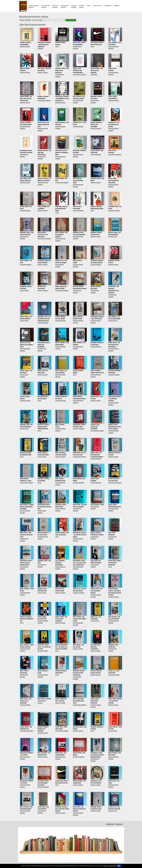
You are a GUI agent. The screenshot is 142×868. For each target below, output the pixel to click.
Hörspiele (117, 6)
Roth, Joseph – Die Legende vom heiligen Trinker (80, 619)
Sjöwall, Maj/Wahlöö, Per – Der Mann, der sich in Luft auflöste (62, 647)
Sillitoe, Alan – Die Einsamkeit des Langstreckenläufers (97, 455)
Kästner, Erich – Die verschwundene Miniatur (97, 591)
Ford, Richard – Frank (97, 504)
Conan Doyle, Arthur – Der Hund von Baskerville (115, 563)
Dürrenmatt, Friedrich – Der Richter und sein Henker (80, 535)
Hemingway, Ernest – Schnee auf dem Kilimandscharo (26, 563)
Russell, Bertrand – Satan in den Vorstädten (97, 124)
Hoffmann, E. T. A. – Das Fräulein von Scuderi (114, 124)
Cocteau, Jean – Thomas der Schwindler (96, 427)
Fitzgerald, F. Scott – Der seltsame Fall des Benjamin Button (97, 755)
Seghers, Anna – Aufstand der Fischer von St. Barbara (115, 427)
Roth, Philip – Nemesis (45, 699)
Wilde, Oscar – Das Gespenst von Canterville (26, 701)
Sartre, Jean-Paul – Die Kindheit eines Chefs (79, 701)
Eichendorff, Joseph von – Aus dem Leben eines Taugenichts (80, 563)
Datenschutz (110, 824)
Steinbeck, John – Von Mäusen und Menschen (62, 70)
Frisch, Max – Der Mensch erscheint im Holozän (79, 809)
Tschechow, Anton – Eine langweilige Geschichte (44, 783)
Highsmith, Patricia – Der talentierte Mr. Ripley (62, 208)
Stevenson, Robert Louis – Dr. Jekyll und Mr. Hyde (44, 647)
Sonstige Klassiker (74, 7)
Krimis (89, 6)
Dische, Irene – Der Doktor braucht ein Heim (43, 124)
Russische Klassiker (55, 7)
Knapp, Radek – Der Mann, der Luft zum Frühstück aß (26, 98)
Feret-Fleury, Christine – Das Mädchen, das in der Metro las (62, 98)
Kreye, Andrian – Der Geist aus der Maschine (97, 70)
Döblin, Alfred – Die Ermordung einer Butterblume (114, 345)
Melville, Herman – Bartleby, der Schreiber (43, 729)
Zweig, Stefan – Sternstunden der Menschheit (114, 180)
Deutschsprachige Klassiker (34, 7)
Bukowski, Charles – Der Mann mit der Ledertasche (79, 673)
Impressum (119, 824)
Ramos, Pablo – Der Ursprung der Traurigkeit (61, 619)
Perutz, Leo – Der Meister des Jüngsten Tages (27, 345)
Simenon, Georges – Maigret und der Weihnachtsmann (44, 427)
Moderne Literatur (25, 47)
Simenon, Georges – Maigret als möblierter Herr (27, 619)
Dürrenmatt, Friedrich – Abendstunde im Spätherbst (44, 44)
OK (119, 866)
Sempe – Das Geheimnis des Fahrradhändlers (78, 70)
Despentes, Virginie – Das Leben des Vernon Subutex (62, 809)
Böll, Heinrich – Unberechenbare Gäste (78, 180)
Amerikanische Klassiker (45, 7)
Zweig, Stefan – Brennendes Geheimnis (95, 701)
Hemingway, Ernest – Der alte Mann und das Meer (44, 507)
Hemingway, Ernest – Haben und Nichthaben (44, 345)
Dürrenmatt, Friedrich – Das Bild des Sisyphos (115, 399)
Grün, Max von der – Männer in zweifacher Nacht (62, 152)
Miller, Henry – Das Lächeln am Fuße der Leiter (26, 535)
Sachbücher (108, 6)
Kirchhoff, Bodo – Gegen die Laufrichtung (96, 647)
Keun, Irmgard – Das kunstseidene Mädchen (62, 234)
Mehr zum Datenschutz (110, 866)
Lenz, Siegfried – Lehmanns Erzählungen (60, 563)
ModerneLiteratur (82, 7)
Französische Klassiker (65, 7)
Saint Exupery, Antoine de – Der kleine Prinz (43, 234)
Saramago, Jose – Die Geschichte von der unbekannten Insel (44, 319)
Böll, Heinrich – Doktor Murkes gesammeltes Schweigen (27, 507)
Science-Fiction (97, 6)
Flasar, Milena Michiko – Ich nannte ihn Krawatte (115, 701)
